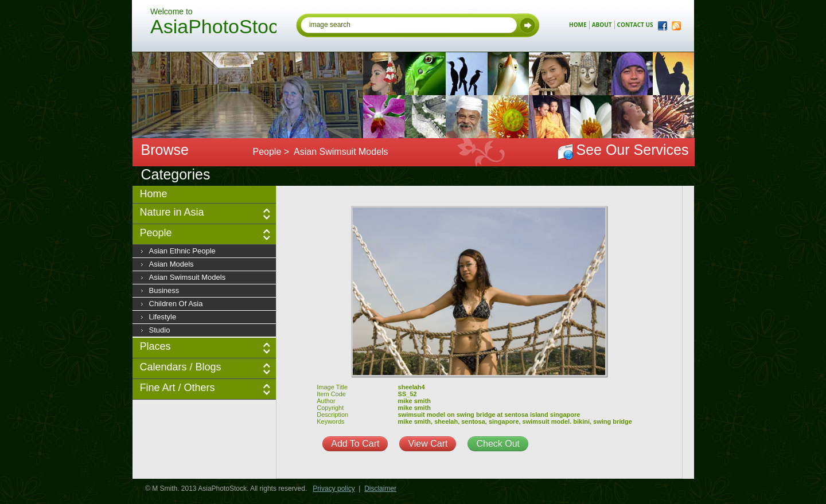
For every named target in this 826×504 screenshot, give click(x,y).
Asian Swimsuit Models (188, 277)
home (578, 25)
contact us (635, 25)
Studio (160, 330)
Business (164, 290)
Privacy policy (334, 489)
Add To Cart (355, 444)
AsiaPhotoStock (213, 28)
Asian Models (172, 264)
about (602, 25)
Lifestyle (163, 317)
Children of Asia (176, 304)
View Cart (428, 444)
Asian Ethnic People (182, 251)
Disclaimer (380, 489)
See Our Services (633, 150)
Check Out (498, 444)
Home (154, 194)
